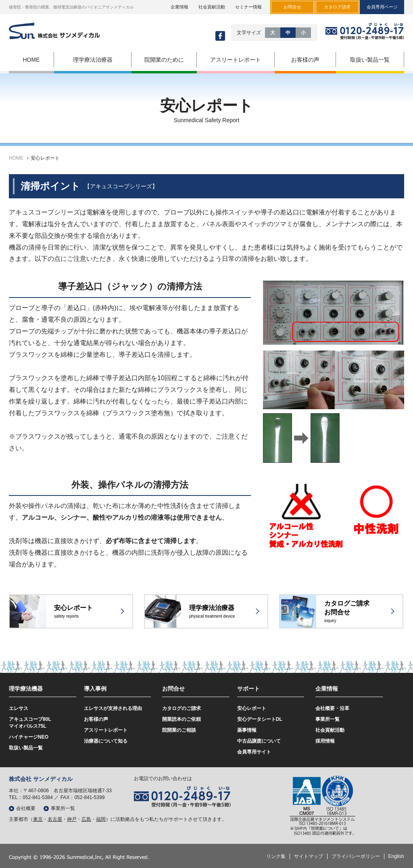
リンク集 (276, 856)
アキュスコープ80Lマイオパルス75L (30, 723)
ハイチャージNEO (29, 737)
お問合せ (173, 689)
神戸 (72, 819)
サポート (248, 689)
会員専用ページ (382, 7)
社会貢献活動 (212, 7)
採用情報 (325, 741)
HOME (16, 158)
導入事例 (95, 689)
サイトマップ (309, 856)
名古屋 (55, 819)
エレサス (19, 708)
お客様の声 (96, 719)
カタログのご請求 (181, 708)
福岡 (101, 819)
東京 (38, 819)
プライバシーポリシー (356, 856)
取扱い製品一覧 (26, 748)
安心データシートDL (260, 719)
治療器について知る (106, 741)
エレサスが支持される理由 (113, 708)
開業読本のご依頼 (181, 719)
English (396, 856)
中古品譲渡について (259, 741)
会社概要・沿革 (332, 708)
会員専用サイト (254, 752)
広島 (86, 819)
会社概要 (26, 808)
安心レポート (45, 158)
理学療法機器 (26, 689)
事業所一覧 (327, 719)
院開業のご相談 (179, 730)
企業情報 (179, 7)
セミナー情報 (248, 7)
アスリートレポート (106, 730)
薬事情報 (247, 730)
